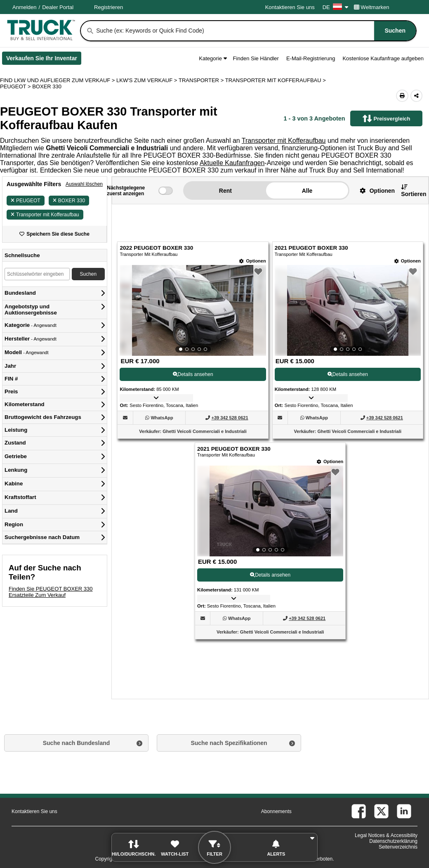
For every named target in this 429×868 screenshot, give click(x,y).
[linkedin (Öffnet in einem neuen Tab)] (404, 811)
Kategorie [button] (213, 58)
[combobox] (255, 31)
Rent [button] (225, 191)
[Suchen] (90, 31)
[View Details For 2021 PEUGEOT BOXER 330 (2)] (348, 310)
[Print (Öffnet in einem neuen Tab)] (402, 96)
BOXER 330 (69, 201)
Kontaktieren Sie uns (290, 7)
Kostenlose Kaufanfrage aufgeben (383, 58)
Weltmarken (372, 7)
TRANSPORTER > (202, 80)
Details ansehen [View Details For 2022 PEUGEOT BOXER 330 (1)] (193, 374)
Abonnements (276, 811)
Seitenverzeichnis (398, 847)
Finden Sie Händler (256, 58)
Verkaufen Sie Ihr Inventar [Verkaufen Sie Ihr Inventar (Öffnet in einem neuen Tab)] (44, 60)
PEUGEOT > (16, 86)
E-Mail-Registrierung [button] (311, 58)
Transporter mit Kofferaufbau (284, 141)
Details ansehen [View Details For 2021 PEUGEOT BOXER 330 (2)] (348, 374)
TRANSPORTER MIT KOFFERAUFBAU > (276, 80)
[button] (374, 190)
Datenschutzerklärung (393, 841)
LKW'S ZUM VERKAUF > (147, 80)
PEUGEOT (26, 201)
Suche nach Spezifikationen (229, 743)
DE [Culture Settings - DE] (335, 7)
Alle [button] (307, 191)
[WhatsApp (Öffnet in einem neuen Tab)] (162, 418)
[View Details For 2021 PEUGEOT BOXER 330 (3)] (270, 511)
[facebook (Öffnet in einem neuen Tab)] (359, 811)
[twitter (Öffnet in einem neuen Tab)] (381, 811)
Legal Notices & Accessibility (386, 835)
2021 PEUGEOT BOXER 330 (311, 248)
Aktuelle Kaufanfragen (232, 163)
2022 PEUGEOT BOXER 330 (156, 248)
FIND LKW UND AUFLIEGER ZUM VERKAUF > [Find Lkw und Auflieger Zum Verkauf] (58, 80)
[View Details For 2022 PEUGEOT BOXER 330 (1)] (193, 310)
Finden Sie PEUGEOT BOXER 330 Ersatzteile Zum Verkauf (51, 592)
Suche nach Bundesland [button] (77, 743)
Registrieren (108, 7)
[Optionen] (252, 261)
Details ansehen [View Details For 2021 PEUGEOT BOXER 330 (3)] (270, 575)
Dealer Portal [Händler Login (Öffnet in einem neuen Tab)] (58, 7)
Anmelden (25, 7)
